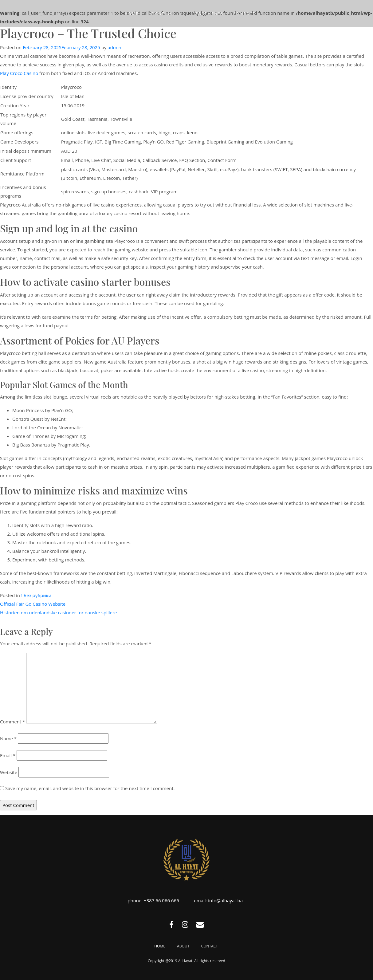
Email (8, 755)
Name (8, 738)
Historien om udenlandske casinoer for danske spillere (58, 612)
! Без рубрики (36, 595)
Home (160, 946)
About (183, 946)
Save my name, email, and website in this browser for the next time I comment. (90, 788)
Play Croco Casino (19, 73)
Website (9, 772)
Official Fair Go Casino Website (33, 604)
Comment (12, 722)
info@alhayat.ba (225, 900)
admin (114, 47)
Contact (210, 946)
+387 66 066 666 (161, 900)
